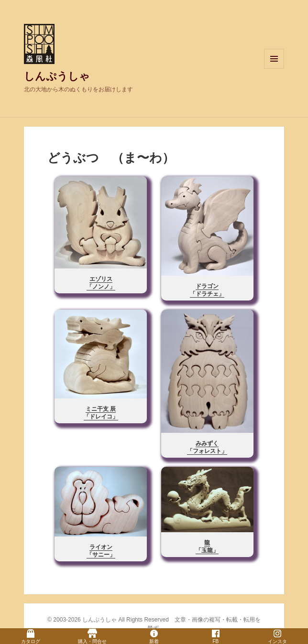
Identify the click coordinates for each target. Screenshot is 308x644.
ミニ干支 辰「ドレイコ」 (101, 413)
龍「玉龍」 (207, 547)
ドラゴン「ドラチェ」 (207, 290)
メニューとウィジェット (274, 69)
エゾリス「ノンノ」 (101, 283)
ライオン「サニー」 (101, 551)
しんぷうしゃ (57, 76)
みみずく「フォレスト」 (207, 447)
